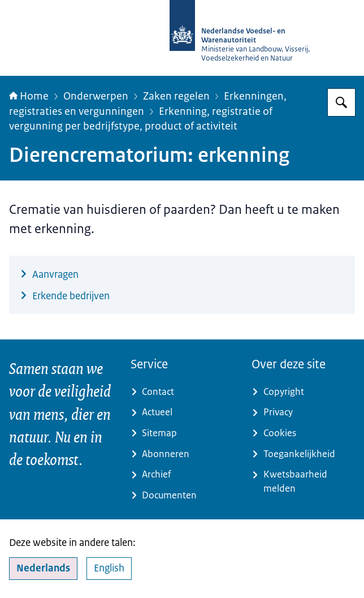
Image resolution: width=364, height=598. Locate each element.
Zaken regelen (176, 96)
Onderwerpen (96, 96)
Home (29, 96)
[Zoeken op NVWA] (341, 102)
